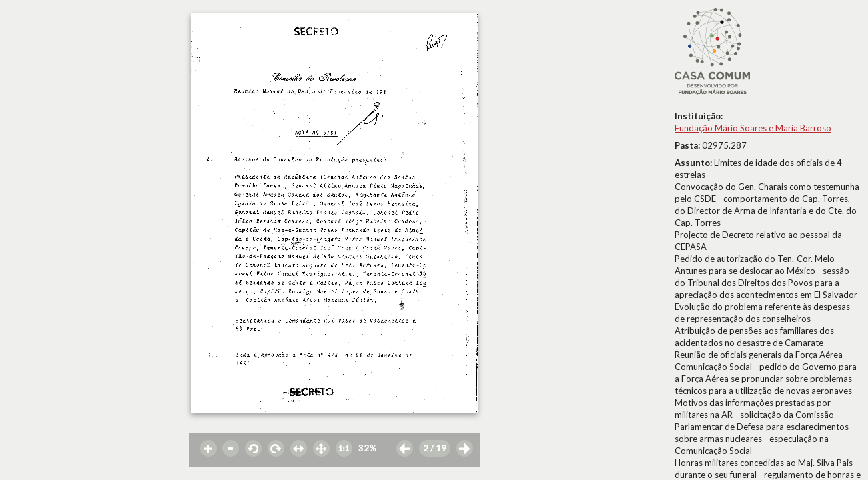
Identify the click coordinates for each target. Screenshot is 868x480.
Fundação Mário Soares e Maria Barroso (753, 128)
